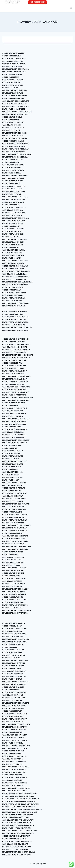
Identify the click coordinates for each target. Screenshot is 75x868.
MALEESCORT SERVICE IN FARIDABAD (17, 546)
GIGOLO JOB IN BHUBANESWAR (14, 839)
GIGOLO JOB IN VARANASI (12, 512)
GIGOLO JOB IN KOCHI (11, 226)
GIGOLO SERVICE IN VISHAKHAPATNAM (18, 815)
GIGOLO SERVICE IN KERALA (13, 202)
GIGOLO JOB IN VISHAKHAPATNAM (16, 817)
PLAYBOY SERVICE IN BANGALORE (15, 106)
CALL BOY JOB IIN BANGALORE (14, 104)
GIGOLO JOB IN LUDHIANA (12, 363)
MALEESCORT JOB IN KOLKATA (14, 422)
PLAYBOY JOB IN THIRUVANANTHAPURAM (19, 807)
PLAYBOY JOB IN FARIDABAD (13, 544)
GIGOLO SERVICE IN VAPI (12, 445)
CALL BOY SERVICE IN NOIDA (13, 165)
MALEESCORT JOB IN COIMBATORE (16, 400)
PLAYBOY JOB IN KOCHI (11, 237)
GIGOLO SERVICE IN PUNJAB (13, 287)
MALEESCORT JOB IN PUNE (13, 93)
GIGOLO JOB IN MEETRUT (12, 711)
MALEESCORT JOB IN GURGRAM (15, 443)
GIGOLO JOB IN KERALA (11, 205)
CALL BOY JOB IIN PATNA (12, 253)
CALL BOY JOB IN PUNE (11, 82)
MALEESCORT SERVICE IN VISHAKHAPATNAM (20, 831)
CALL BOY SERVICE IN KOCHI (13, 229)
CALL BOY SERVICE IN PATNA (14, 250)
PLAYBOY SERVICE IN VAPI (13, 456)
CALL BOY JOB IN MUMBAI (12, 61)
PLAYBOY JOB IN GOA (11, 480)
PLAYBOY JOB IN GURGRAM (13, 437)
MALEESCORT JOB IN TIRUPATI (14, 507)
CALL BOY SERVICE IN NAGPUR (14, 671)
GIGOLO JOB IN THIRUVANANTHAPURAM (18, 796)
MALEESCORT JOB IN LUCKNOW (15, 748)
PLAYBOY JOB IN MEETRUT (13, 722)
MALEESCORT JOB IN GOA (12, 485)
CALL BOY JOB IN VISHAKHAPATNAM (17, 823)
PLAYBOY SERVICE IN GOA (12, 477)
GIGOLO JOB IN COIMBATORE (13, 384)
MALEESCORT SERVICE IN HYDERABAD (17, 154)
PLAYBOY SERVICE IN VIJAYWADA (15, 322)
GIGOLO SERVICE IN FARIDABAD (14, 531)
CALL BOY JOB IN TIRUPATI (13, 496)
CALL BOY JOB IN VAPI (11, 453)
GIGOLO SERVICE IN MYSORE (13, 687)
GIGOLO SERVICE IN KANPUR (13, 751)
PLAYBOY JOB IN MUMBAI (12, 66)
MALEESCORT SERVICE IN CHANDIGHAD (18, 355)
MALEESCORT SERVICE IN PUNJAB (16, 303)
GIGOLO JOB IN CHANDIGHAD (14, 342)
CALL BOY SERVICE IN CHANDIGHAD (16, 344)
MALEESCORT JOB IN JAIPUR (14, 200)
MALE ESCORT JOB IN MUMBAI (14, 72)
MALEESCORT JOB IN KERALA (14, 221)
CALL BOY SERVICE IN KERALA (14, 207)
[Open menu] (71, 8)
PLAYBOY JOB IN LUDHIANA (13, 374)
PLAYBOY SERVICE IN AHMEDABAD (16, 277)
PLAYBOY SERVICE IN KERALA (14, 213)
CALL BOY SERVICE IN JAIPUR (14, 186)
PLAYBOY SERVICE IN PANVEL (14, 655)
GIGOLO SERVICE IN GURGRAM (14, 424)
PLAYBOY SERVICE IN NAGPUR (14, 676)
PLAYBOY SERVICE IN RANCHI (14, 584)
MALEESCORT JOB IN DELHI (13, 136)
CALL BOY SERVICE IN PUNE (13, 80)
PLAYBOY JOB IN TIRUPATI (12, 501)
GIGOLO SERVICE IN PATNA (13, 245)
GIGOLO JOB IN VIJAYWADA (13, 314)
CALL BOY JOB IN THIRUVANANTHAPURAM (19, 801)
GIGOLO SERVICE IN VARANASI (14, 509)
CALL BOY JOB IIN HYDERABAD (14, 146)
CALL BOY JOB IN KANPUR (12, 759)
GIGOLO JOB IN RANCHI (11, 576)
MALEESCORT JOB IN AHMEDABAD (16, 285)
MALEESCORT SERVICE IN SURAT (15, 568)
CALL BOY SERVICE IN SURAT (14, 557)
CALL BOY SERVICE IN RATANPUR (15, 600)
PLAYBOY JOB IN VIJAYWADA (14, 325)
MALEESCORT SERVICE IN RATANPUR (17, 610)
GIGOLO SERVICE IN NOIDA (12, 160)
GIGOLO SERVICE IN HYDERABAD (15, 138)
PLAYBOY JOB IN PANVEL (12, 658)
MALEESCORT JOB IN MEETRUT (14, 727)
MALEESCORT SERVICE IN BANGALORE (17, 112)
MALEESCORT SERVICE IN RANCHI (15, 589)
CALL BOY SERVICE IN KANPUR (14, 756)
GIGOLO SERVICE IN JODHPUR (14, 772)
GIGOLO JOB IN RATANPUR (13, 597)
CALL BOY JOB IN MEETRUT (13, 716)
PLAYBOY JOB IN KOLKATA (13, 416)
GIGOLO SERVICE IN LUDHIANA (14, 360)
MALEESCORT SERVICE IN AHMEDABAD (17, 282)
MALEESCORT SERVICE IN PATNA (15, 261)
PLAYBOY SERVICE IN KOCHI (13, 234)
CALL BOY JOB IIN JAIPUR (12, 189)
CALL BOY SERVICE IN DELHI (13, 122)
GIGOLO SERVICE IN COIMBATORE (15, 382)
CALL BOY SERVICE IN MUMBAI (14, 59)
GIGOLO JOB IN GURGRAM (12, 427)
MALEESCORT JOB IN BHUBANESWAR (17, 855)
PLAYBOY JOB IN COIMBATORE (14, 395)
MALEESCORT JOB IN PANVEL (14, 663)
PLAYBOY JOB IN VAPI (11, 459)
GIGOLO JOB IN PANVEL (11, 647)
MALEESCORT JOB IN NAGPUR (14, 684)
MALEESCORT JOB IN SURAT (13, 570)
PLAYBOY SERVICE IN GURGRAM (15, 435)
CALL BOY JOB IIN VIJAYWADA (14, 319)
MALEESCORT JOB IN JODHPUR (14, 791)
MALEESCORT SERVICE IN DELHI (15, 133)
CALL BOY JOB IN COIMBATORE (14, 390)
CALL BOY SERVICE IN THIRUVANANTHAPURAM (21, 799)
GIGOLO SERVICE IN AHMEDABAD (15, 266)
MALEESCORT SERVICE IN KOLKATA (16, 419)
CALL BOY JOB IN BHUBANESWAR (15, 844)
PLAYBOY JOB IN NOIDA (11, 173)
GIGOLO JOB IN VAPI (10, 448)
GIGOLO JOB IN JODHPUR (12, 775)
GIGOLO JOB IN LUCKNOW (12, 732)
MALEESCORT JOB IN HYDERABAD (15, 157)
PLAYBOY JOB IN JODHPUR (13, 786)
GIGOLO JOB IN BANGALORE (13, 98)
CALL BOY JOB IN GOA (11, 475)
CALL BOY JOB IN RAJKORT (13, 631)
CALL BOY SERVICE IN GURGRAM (15, 429)
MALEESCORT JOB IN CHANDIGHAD (16, 358)
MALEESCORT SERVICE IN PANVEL (15, 660)
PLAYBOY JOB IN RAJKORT (13, 636)
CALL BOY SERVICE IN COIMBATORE (16, 387)
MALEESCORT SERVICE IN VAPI (14, 461)
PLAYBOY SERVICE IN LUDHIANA (15, 371)
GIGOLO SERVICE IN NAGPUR (13, 666)
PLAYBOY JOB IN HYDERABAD (14, 152)
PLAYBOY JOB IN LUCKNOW (13, 743)
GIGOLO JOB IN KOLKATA (12, 406)
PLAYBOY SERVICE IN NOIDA (13, 170)
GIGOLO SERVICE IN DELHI (12, 117)
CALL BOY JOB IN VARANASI (13, 517)
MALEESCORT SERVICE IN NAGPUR (16, 682)
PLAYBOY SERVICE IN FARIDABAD (15, 541)
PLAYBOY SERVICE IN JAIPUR (14, 191)
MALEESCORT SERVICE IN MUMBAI (16, 69)
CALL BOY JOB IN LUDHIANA (13, 368)
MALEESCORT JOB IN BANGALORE (15, 114)
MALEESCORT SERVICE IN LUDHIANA (16, 376)
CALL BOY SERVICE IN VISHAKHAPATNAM (18, 820)
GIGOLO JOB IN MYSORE (12, 690)
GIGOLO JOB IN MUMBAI (12, 56)
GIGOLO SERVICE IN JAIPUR (13, 181)
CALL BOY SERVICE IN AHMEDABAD (16, 271)
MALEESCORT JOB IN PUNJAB (14, 306)
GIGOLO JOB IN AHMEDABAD (13, 269)
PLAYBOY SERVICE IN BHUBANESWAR (17, 847)
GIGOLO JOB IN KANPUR (12, 754)
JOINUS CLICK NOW (37, 2)
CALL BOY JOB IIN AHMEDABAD (14, 274)
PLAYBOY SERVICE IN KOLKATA (14, 414)
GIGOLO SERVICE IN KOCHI (12, 223)
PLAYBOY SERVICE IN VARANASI (15, 520)
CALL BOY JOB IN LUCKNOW (13, 738)
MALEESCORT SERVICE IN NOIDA (15, 176)
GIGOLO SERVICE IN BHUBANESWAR (16, 836)
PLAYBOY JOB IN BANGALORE (14, 109)
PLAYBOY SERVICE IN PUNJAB (14, 298)
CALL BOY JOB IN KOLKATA (13, 411)
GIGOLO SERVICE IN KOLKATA (14, 403)
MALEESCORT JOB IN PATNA (13, 263)
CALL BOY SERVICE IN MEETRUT (15, 714)
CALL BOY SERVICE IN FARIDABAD (15, 536)
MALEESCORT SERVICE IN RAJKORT (16, 639)
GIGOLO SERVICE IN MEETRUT (14, 708)
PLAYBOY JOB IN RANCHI (12, 586)
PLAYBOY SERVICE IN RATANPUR (15, 605)
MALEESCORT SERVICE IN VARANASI (16, 525)
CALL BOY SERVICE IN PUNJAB (14, 293)
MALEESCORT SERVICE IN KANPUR (16, 767)
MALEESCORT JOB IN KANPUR (14, 770)
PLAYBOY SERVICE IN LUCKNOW (15, 740)
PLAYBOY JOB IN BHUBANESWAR (15, 849)
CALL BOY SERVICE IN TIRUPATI (14, 493)
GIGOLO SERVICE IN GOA (12, 467)
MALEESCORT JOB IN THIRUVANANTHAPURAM (20, 812)
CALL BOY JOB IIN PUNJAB (13, 295)
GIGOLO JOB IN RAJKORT (12, 626)
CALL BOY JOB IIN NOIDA (12, 168)
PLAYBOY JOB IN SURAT (12, 565)
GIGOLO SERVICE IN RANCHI (13, 573)
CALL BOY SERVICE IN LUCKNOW (15, 735)
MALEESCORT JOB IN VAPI (12, 464)
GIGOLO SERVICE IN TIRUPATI (14, 488)
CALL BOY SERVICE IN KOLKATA (15, 408)
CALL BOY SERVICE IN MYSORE (14, 692)
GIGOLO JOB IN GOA (10, 469)
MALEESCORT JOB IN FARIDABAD (15, 549)
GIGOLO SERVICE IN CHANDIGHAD (15, 339)
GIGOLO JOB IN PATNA (11, 247)
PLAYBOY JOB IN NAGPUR (12, 679)
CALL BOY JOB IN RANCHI (12, 581)
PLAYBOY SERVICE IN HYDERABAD (16, 149)
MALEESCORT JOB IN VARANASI (15, 528)
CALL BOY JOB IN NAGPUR (12, 674)
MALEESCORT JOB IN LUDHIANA (15, 379)
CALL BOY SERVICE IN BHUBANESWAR (17, 841)
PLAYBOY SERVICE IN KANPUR (14, 762)
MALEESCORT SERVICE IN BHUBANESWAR (19, 852)
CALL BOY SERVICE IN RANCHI (14, 578)
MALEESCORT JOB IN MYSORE (14, 706)
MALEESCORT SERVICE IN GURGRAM (16, 440)
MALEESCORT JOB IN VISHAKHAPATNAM (18, 833)
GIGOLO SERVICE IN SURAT (13, 552)
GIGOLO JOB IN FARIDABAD (13, 533)
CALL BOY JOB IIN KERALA (12, 210)
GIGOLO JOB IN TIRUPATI (12, 491)
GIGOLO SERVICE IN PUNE (12, 74)
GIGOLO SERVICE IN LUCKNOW (14, 730)
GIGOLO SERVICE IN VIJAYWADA (15, 311)
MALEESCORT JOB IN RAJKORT (14, 642)
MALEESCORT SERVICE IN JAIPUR (15, 197)
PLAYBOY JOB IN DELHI (11, 130)
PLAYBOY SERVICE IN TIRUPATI (14, 499)
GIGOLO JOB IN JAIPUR (11, 184)
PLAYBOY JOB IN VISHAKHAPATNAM (16, 828)
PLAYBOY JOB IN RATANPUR (13, 608)
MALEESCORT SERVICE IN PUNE (15, 90)
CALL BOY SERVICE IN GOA (13, 472)
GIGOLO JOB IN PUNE (10, 77)
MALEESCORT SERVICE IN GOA (14, 483)
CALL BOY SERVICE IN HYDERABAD (16, 144)
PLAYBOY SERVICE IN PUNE (13, 85)
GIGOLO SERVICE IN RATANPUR (14, 594)
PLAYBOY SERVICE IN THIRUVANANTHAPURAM (20, 804)
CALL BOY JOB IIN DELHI (12, 125)
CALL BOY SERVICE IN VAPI (13, 451)
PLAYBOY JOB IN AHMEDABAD (14, 279)
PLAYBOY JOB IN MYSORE (12, 700)
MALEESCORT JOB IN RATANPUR (15, 613)
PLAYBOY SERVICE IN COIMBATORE (16, 392)
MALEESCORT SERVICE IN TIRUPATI (16, 504)
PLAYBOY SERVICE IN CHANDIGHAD (16, 350)
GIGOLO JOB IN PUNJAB (12, 290)
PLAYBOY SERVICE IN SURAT (13, 563)
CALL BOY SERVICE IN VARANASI (15, 515)
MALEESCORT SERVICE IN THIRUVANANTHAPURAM (22, 809)
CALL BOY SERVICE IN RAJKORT (15, 629)
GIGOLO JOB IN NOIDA (11, 162)
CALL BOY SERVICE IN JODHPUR (15, 777)
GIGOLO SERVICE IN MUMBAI (13, 53)
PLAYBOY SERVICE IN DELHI (13, 128)
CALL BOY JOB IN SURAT (12, 560)
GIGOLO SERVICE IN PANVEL (13, 645)
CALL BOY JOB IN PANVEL (12, 652)
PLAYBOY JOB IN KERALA (12, 215)
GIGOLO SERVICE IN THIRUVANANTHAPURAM (20, 793)
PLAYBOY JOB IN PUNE (11, 88)
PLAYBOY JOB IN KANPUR (12, 764)
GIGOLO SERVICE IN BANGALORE (15, 96)
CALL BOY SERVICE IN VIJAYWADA (16, 317)
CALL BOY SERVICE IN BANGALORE (16, 101)
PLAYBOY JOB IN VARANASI (13, 523)
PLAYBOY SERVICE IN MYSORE (14, 698)
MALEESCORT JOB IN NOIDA (13, 178)
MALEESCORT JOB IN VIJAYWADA (15, 330)
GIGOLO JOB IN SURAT (11, 554)
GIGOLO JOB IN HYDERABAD (13, 141)
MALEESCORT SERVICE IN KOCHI (15, 239)
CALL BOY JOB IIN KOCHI (12, 231)
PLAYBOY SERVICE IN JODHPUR (14, 783)
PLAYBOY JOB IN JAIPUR (12, 194)
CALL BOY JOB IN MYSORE (12, 695)
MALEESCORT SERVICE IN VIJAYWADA (17, 327)
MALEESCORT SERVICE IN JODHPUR (16, 788)
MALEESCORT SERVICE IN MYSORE (16, 703)
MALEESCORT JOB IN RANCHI (14, 592)
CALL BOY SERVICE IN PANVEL (14, 650)
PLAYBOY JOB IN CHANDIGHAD (14, 352)
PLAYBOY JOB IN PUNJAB (12, 301)
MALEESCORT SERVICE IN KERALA (15, 218)
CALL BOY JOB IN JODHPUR (13, 780)
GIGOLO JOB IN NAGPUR (12, 668)
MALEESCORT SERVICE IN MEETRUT (16, 724)
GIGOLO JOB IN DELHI (11, 120)
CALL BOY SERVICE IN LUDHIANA (15, 366)
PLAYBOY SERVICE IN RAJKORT (14, 634)
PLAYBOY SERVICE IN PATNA (13, 255)
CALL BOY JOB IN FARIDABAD (14, 539)
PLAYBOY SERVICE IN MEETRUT (14, 719)
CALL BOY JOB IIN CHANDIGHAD (15, 347)
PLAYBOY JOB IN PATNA (12, 258)
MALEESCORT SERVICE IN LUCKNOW (16, 746)
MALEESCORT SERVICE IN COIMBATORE (18, 398)
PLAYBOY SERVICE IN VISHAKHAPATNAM (18, 825)
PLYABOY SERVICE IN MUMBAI (14, 64)
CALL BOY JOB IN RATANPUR (13, 602)
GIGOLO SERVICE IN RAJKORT (14, 623)
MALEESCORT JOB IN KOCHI (13, 242)
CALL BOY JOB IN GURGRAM (13, 432)
